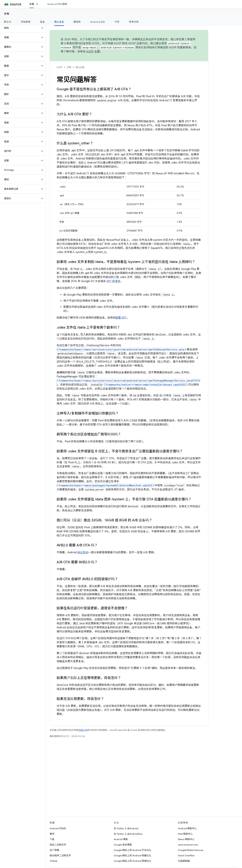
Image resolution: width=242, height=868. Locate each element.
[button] (20, 28)
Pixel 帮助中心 (185, 834)
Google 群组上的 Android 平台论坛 (132, 850)
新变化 (8, 22)
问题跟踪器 (184, 861)
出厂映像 (54, 850)
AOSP (59, 67)
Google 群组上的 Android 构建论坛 (132, 855)
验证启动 (83, 552)
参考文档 (134, 22)
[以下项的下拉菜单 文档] (39, 4)
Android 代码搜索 (57, 4)
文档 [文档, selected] (32, 4)
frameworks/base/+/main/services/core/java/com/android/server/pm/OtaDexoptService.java (121, 349)
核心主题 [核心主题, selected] (59, 22)
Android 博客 (121, 839)
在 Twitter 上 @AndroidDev (128, 834)
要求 (52, 834)
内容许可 (83, 730)
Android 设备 (98, 22)
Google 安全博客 (123, 845)
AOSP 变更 (93, 52)
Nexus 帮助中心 (186, 839)
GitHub (53, 861)
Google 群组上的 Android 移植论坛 (132, 861)
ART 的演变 (113, 281)
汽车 (117, 22)
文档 (7, 14)
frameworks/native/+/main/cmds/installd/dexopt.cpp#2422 (146, 385)
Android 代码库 (58, 828)
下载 (52, 839)
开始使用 (26, 22)
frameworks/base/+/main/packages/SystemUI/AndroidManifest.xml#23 (105, 485)
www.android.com (188, 845)
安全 (42, 22)
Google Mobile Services (191, 850)
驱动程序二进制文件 (60, 855)
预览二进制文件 (58, 845)
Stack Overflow (186, 855)
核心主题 (80, 67)
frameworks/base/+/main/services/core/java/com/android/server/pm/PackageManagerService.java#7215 (129, 381)
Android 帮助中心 (187, 828)
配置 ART (121, 318)
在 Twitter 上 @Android (126, 828)
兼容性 (77, 22)
